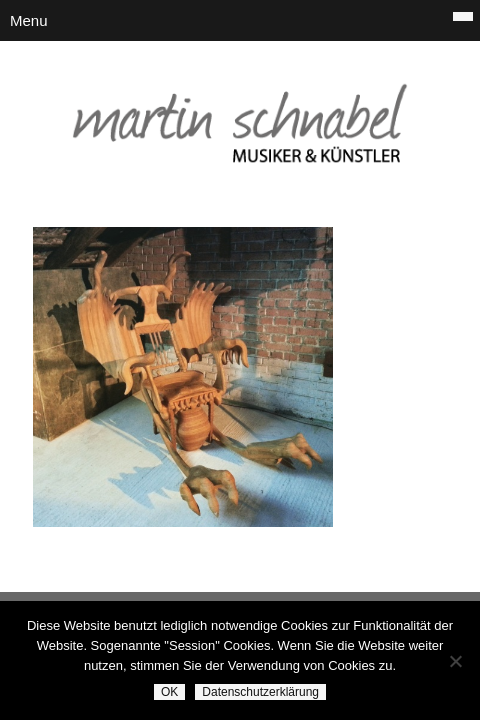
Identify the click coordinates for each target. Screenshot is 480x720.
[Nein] (455, 661)
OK (169, 692)
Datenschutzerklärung (260, 692)
